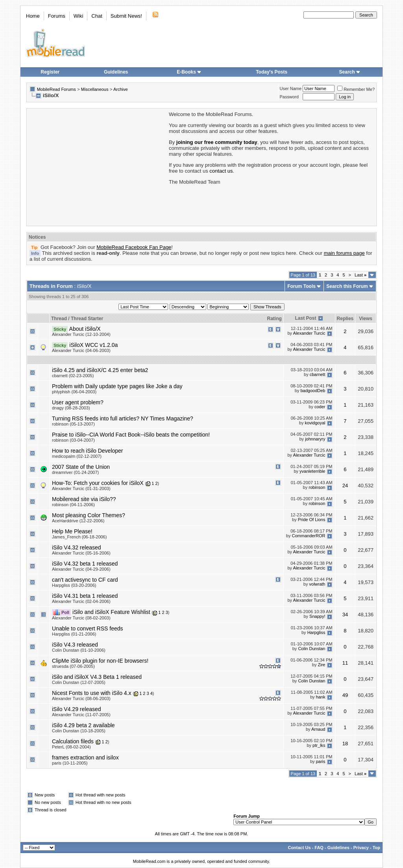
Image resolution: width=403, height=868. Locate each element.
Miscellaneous (95, 89)
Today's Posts (272, 72)
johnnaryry (315, 439)
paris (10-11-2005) (70, 763)
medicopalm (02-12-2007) (77, 456)
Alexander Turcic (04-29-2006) (81, 569)
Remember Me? (356, 89)
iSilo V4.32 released (77, 547)
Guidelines (116, 72)
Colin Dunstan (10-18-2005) (79, 731)
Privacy (361, 848)
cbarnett (318, 374)
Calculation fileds (73, 741)
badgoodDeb (313, 391)
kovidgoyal (315, 423)
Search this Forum (347, 286)
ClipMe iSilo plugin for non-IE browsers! (100, 661)
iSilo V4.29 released (77, 709)
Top (376, 848)
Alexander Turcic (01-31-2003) (81, 488)
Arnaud (318, 730)
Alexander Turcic (309, 333)
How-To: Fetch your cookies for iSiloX (98, 483)
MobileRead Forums (56, 89)
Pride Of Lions (312, 520)
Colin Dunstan (311, 649)
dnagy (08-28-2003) (71, 408)
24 (345, 486)
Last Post (306, 318)
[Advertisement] (97, 166)
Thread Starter (87, 319)
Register (50, 72)
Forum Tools (301, 286)
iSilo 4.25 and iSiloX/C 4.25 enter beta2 (100, 370)
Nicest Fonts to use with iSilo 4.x (92, 693)
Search (350, 72)
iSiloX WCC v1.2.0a (93, 345)
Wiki (79, 16)
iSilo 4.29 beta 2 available (83, 725)
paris (321, 762)
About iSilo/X (85, 329)
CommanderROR (309, 536)
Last (360, 275)
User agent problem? (78, 402)
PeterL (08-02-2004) (71, 747)
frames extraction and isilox (85, 757)
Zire (322, 665)
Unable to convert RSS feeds (88, 628)
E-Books (189, 72)
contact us (221, 171)
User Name (291, 88)
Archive (121, 89)
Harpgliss (316, 632)
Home (33, 16)
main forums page (344, 253)
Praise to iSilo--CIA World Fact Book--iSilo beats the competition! (131, 435)
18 (345, 744)
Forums (57, 16)
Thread (59, 319)
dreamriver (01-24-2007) (75, 472)
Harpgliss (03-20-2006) (74, 585)
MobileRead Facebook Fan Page (134, 247)
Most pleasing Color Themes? (89, 515)
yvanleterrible (312, 471)
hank (321, 697)
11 (345, 663)
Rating (274, 319)
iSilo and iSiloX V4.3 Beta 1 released (97, 677)
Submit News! (126, 16)
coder (320, 407)
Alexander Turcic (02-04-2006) (81, 601)
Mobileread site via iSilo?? (84, 499)
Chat (97, 16)
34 (345, 615)
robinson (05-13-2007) (73, 424)
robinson (317, 487)
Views (366, 319)
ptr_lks (319, 746)
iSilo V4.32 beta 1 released (85, 564)
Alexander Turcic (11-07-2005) (81, 715)
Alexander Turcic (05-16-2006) (81, 553)
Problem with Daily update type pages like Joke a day (117, 386)
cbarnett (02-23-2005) (73, 376)
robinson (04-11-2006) (73, 505)
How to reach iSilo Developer (88, 451)
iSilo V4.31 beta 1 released (85, 596)
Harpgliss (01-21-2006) (74, 634)
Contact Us (299, 848)
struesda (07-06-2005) (73, 666)
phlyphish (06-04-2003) (74, 392)
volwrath (317, 584)
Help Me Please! (72, 531)
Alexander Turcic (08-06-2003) (81, 698)
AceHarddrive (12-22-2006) (78, 521)
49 (345, 695)
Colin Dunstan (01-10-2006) (79, 650)
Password (289, 97)
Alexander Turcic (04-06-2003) (81, 350)
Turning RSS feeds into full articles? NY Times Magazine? (123, 418)
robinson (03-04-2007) (73, 440)
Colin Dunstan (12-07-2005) (79, 682)
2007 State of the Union (81, 467)
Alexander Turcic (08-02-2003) (81, 618)
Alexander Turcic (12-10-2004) (81, 334)
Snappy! (317, 616)
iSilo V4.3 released (75, 645)
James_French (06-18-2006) (79, 537)
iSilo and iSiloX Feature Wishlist (111, 612)
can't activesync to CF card (85, 580)
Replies (345, 319)
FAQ (319, 848)
